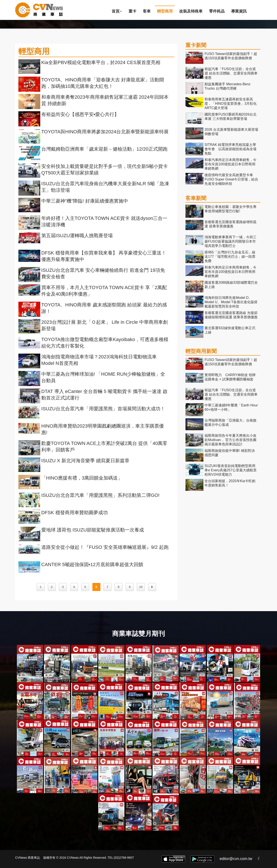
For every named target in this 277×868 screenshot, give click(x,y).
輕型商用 (165, 11)
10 (141, 587)
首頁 (117, 11)
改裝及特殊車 (191, 11)
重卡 (132, 11)
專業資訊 (239, 11)
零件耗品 (217, 11)
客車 (147, 11)
